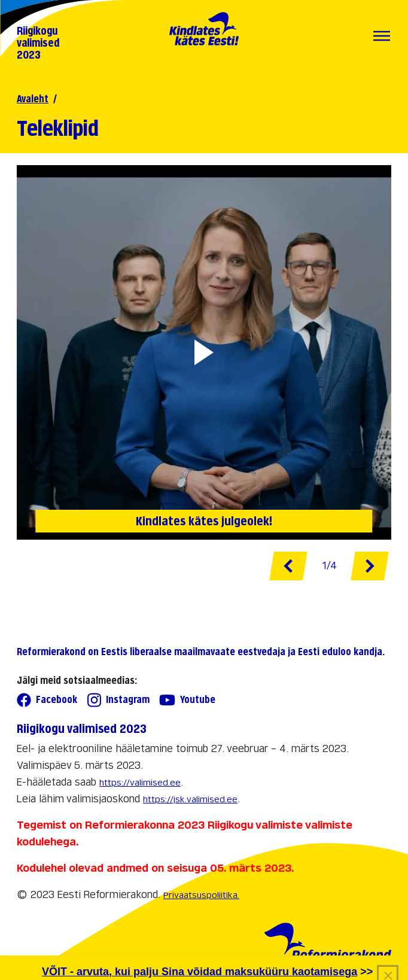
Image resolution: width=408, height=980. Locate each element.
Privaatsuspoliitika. (201, 895)
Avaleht (33, 99)
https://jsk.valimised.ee (190, 799)
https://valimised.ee (140, 782)
